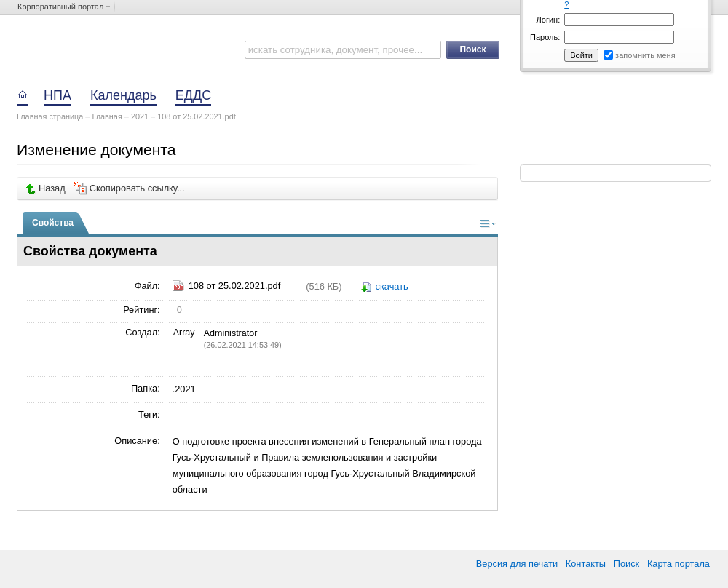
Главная (107, 116)
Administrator (231, 333)
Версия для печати (517, 564)
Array (183, 333)
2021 (140, 116)
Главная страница (50, 116)
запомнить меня (645, 55)
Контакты (586, 564)
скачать (392, 286)
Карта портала (678, 564)
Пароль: (545, 37)
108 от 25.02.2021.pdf (197, 116)
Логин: (549, 20)
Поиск (626, 564)
